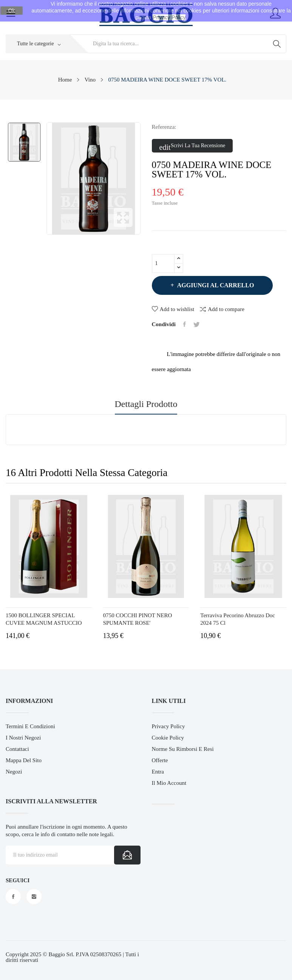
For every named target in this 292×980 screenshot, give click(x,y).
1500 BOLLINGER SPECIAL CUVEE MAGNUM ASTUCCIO (44, 619)
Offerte (160, 760)
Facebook (13, 897)
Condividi (185, 324)
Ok (12, 11)
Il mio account (169, 783)
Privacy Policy (168, 726)
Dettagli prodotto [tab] (146, 404)
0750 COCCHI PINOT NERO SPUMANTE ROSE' (138, 619)
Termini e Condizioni (30, 726)
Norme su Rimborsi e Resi (183, 749)
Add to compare (222, 309)
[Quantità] (163, 263)
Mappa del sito (24, 760)
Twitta (197, 324)
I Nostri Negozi (23, 738)
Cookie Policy (168, 738)
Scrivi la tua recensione (192, 146)
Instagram (34, 897)
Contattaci (17, 749)
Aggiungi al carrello (215, 285)
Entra (158, 772)
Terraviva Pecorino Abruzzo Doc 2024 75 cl (238, 619)
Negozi (14, 772)
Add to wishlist (173, 309)
